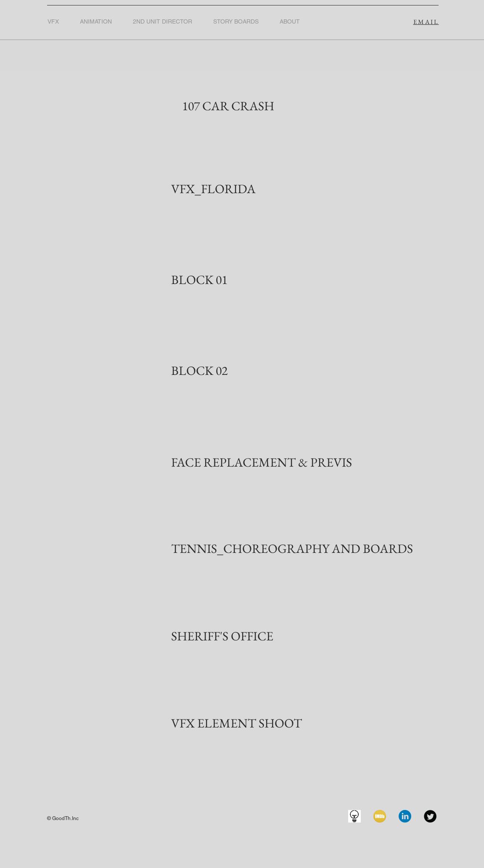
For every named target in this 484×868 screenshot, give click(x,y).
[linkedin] (405, 816)
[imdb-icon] (380, 816)
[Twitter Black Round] (430, 816)
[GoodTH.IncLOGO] (354, 816)
